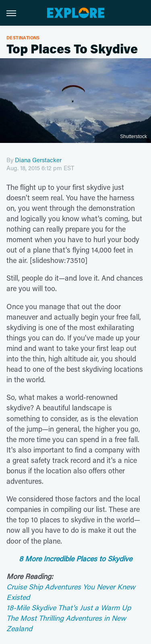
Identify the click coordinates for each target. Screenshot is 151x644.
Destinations (23, 38)
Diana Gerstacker (38, 160)
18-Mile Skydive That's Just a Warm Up (69, 607)
